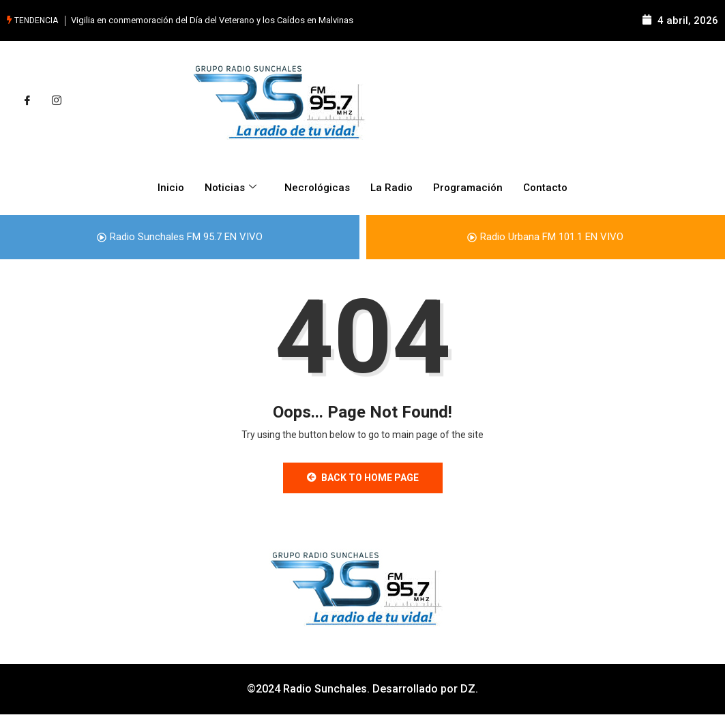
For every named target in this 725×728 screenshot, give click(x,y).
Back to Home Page (363, 478)
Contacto (545, 188)
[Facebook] (27, 101)
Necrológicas (317, 188)
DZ (468, 689)
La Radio (391, 188)
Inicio (171, 188)
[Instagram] (57, 101)
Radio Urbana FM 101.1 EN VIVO (545, 237)
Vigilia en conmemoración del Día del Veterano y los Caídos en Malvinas (212, 20)
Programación (468, 188)
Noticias (232, 188)
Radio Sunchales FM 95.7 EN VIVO (180, 237)
